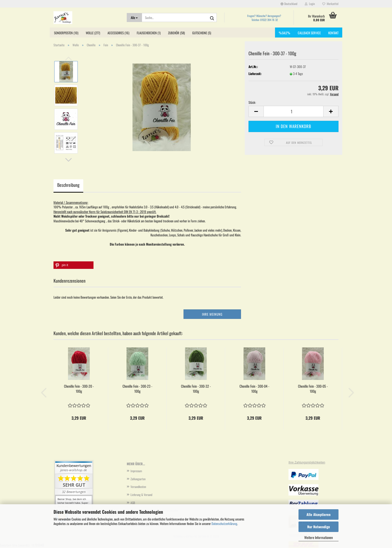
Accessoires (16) (118, 33)
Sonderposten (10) (66, 33)
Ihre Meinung (212, 314)
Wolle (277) (93, 33)
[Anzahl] (293, 111)
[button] (289, 4)
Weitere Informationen (318, 537)
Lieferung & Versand (141, 495)
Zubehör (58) (176, 33)
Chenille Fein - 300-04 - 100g (254, 389)
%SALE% (284, 33)
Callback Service (309, 33)
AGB (133, 503)
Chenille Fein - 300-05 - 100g (313, 389)
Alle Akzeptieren (318, 514)
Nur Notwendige (319, 527)
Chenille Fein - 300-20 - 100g (79, 389)
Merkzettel (330, 4)
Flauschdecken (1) (149, 33)
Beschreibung (68, 185)
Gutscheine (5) (202, 33)
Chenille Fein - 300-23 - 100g (137, 389)
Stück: (252, 102)
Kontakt (333, 33)
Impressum (136, 471)
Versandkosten (138, 487)
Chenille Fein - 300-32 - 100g (196, 389)
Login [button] (310, 4)
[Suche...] (134, 18)
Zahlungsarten (138, 479)
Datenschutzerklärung (224, 523)
